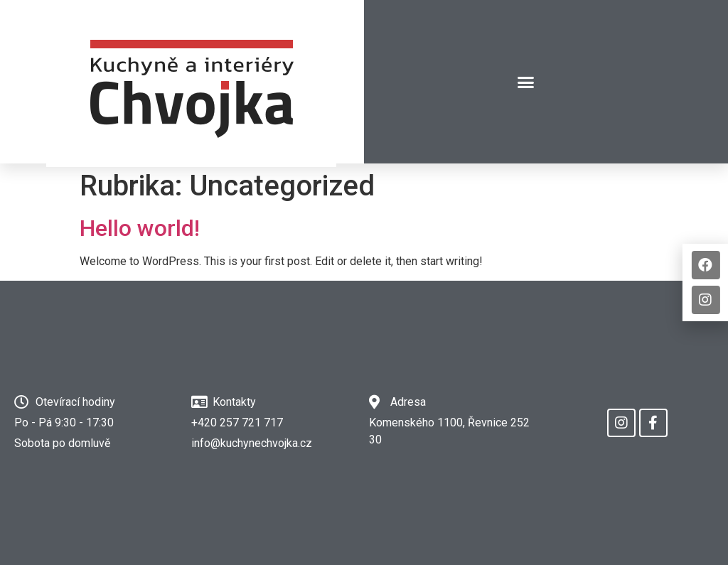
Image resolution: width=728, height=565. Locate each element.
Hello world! (140, 228)
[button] (526, 82)
